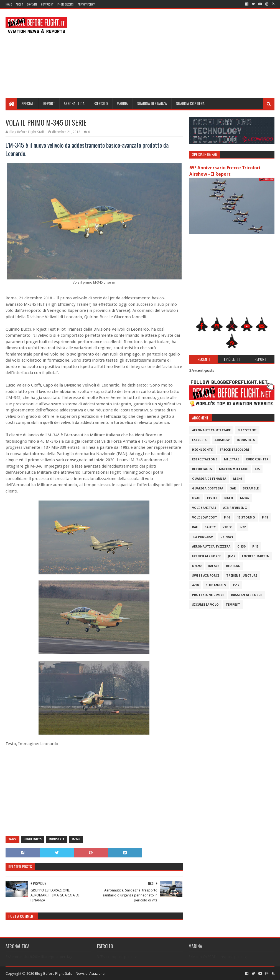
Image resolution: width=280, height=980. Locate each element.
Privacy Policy (86, 4)
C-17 (236, 585)
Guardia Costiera (190, 103)
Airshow (222, 440)
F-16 (227, 518)
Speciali (28, 103)
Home (9, 4)
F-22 (243, 527)
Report (49, 103)
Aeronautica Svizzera (211, 547)
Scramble (251, 488)
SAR (233, 488)
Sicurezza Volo (205, 605)
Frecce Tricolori (235, 450)
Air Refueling (235, 508)
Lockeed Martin (256, 556)
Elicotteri (247, 430)
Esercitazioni (205, 459)
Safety (210, 527)
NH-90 (197, 566)
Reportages (202, 469)
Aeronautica (74, 103)
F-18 (265, 518)
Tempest (233, 605)
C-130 (241, 547)
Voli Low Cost (205, 518)
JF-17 (231, 556)
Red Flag (233, 566)
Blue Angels (216, 585)
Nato (229, 498)
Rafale (214, 566)
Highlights (33, 839)
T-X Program (203, 537)
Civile (212, 498)
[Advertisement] (174, 53)
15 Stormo (246, 518)
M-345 (76, 839)
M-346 (238, 479)
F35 (257, 469)
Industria (57, 839)
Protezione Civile (208, 595)
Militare (232, 459)
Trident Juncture (242, 576)
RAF (195, 527)
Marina (122, 103)
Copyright (47, 4)
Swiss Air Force (206, 576)
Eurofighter (257, 459)
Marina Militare (233, 469)
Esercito (101, 103)
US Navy (227, 537)
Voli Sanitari (204, 508)
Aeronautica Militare (211, 430)
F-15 (255, 547)
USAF (196, 498)
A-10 (195, 585)
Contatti (32, 4)
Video (228, 527)
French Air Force (207, 556)
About (19, 4)
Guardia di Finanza (152, 103)
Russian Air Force (246, 595)
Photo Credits (65, 4)
